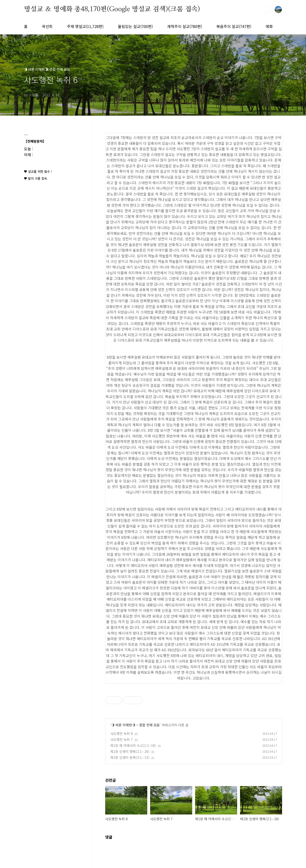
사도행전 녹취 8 (121, 733)
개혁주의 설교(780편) (185, 26)
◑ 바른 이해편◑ (123, 725)
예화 (269, 26)
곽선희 (47, 26)
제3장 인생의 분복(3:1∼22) (130, 757)
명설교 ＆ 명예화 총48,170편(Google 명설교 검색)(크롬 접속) (112, 9)
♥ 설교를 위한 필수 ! (38, 171)
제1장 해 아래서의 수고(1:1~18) (133, 745)
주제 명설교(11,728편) (85, 26)
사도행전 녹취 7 (121, 739)
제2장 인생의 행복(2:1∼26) (130, 751)
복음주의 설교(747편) (234, 26)
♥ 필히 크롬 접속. (36, 178)
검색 (267, 10)
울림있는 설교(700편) (135, 26)
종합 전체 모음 (149, 725)
